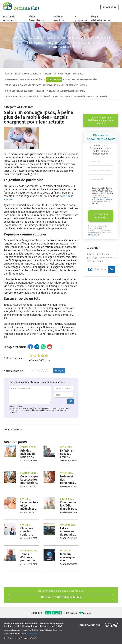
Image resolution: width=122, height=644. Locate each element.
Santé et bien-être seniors (58, 97)
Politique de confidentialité (102, 200)
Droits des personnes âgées (19, 91)
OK (112, 269)
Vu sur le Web (67, 47)
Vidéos (83, 85)
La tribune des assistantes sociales (23, 97)
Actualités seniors (84, 97)
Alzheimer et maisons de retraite (60, 85)
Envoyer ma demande (101, 216)
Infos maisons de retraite (28, 74)
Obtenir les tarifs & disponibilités (61, 597)
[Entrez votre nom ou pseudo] (64, 389)
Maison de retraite (9, 18)
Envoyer (59, 371)
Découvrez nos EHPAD (51, 626)
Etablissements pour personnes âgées (25, 79)
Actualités (102, 97)
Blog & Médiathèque (98, 18)
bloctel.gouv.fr (94, 235)
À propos (79, 18)
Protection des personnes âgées (80, 79)
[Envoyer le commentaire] (71, 401)
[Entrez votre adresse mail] (64, 395)
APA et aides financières (71, 74)
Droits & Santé (58, 18)
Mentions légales (13, 626)
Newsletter (50, 74)
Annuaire (111, 7)
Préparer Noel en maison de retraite (66, 91)
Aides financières (35, 18)
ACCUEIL (8, 74)
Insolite (40, 91)
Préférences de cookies (52, 624)
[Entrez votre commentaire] (30, 395)
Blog (55, 47)
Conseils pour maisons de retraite (23, 85)
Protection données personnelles (21, 624)
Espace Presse (31, 626)
